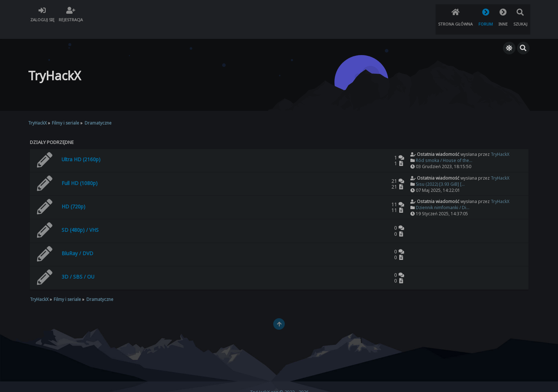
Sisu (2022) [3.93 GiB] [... (440, 172)
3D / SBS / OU (78, 265)
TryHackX (500, 142)
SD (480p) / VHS (80, 218)
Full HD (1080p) (80, 171)
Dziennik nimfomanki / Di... (443, 195)
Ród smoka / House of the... (444, 148)
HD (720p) (73, 194)
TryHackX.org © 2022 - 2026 (279, 380)
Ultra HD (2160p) (81, 147)
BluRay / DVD (77, 241)
